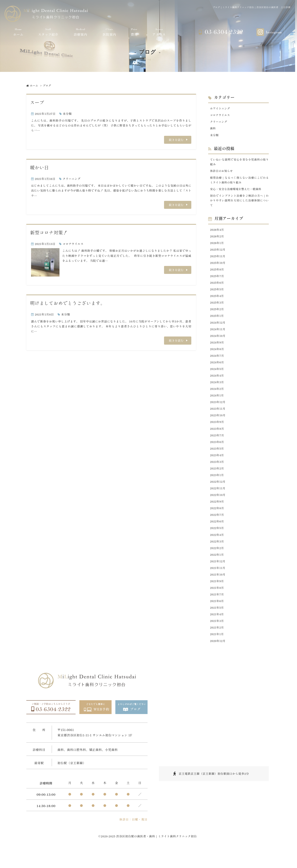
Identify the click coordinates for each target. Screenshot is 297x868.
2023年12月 (218, 411)
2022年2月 (217, 562)
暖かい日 (39, 167)
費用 (134, 32)
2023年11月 (218, 418)
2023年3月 (217, 473)
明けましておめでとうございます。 (68, 303)
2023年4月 (217, 466)
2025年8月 (217, 274)
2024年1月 (217, 404)
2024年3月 (217, 390)
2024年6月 (217, 370)
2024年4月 (217, 383)
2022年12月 (218, 493)
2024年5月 (217, 377)
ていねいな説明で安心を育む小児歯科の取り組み (239, 163)
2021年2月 (217, 644)
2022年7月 (217, 527)
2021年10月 (218, 589)
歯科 (213, 129)
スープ (37, 102)
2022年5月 (217, 541)
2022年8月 (217, 521)
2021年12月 (218, 575)
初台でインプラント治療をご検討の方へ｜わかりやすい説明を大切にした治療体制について (239, 203)
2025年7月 (217, 281)
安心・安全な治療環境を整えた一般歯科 (237, 191)
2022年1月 (217, 569)
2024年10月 (218, 342)
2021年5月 (217, 624)
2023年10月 (218, 425)
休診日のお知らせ (222, 172)
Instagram (274, 32)
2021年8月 (217, 603)
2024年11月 (218, 335)
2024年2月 (217, 397)
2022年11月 (218, 500)
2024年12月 (218, 329)
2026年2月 (217, 240)
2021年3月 (217, 637)
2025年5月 (217, 294)
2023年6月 (217, 452)
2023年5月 (217, 459)
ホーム (18, 32)
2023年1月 (217, 486)
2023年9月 (217, 432)
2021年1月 (217, 651)
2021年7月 (217, 610)
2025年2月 (217, 315)
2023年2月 (217, 479)
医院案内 (109, 32)
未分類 (67, 114)
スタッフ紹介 (48, 32)
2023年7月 (217, 445)
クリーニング (72, 179)
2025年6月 (217, 287)
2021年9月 (217, 596)
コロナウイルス (73, 244)
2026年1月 (217, 246)
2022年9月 (217, 514)
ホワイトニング (220, 108)
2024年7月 (217, 363)
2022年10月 (218, 507)
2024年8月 (217, 356)
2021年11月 (218, 582)
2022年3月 (217, 555)
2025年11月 (218, 260)
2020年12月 (218, 658)
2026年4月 (217, 233)
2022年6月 (217, 534)
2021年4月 (217, 630)
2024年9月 (217, 349)
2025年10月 (218, 267)
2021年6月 (217, 617)
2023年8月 (217, 438)
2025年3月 (217, 308)
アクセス (159, 32)
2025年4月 (217, 301)
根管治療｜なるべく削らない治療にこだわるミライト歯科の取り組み (239, 182)
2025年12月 (218, 253)
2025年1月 (217, 322)
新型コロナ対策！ (49, 232)
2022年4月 (217, 548)
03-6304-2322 (224, 32)
